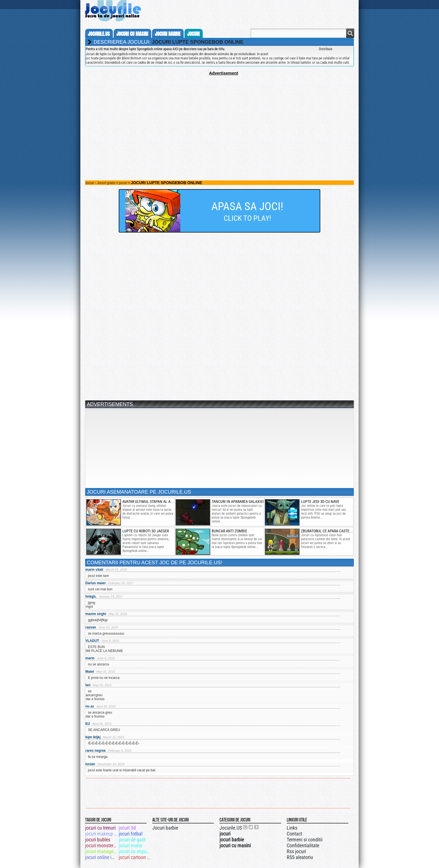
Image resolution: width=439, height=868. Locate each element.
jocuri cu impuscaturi (135, 851)
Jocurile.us (99, 34)
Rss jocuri (296, 851)
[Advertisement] (219, 115)
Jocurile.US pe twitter (251, 827)
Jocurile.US (231, 828)
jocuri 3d (127, 828)
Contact (294, 834)
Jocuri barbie (165, 828)
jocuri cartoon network (135, 857)
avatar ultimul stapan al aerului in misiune (162, 502)
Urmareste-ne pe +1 (246, 827)
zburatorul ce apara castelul (328, 531)
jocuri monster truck (101, 845)
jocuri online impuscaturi (101, 857)
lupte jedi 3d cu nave (320, 502)
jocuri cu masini (132, 34)
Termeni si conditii (305, 840)
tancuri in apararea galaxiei (238, 502)
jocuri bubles (98, 840)
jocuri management (101, 851)
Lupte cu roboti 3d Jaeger (146, 531)
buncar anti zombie (229, 531)
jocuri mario (130, 845)
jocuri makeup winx (101, 834)
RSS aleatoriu (300, 857)
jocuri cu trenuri (100, 828)
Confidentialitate (303, 845)
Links (292, 828)
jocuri (193, 34)
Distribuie (326, 49)
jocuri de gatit (132, 840)
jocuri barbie (168, 34)
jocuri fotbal (131, 834)
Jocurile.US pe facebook (257, 827)
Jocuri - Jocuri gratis (100, 183)
